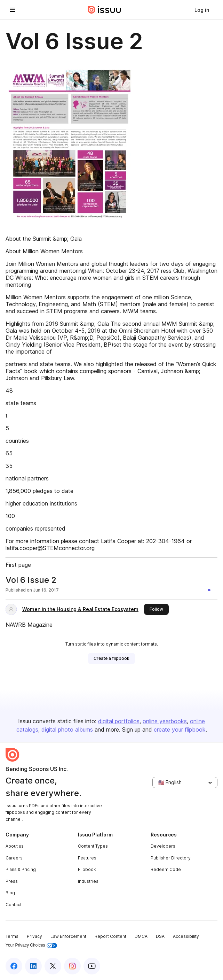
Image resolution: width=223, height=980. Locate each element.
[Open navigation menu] (13, 10)
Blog (10, 893)
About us (15, 846)
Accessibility (186, 936)
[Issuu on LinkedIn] (33, 966)
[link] (202, 10)
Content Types (93, 846)
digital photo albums (67, 730)
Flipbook (87, 869)
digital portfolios (119, 721)
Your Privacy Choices (31, 945)
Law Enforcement (68, 936)
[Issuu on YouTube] (92, 966)
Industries (88, 881)
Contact (14, 905)
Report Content (110, 936)
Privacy (34, 936)
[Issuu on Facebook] (14, 966)
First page (18, 565)
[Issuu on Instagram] (72, 966)
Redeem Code (166, 869)
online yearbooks (165, 721)
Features (87, 858)
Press (12, 881)
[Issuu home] (104, 10)
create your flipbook (180, 730)
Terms (12, 936)
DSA (160, 936)
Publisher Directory (171, 858)
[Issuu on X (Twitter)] (53, 966)
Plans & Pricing (21, 869)
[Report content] (210, 591)
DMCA (141, 936)
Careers (14, 858)
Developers (163, 846)
